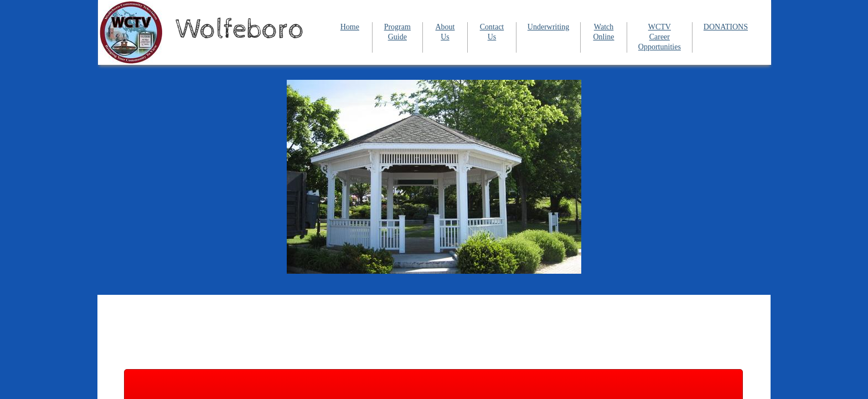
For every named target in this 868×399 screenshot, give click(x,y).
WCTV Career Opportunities (660, 37)
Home (350, 27)
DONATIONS (726, 27)
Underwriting (548, 27)
